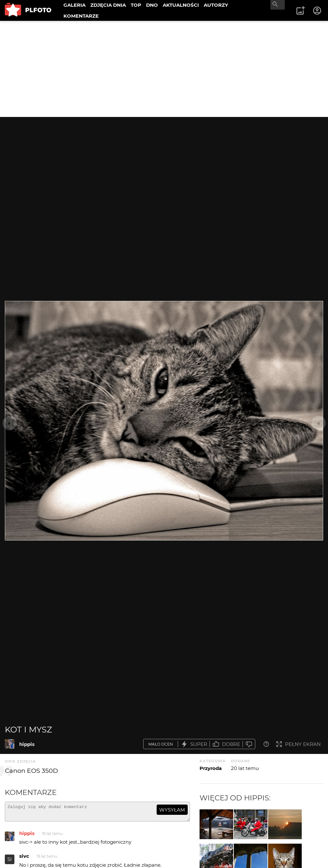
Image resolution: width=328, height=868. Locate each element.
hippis (27, 744)
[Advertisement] (164, 69)
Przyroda (211, 768)
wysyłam (172, 810)
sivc (24, 859)
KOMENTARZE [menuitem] (81, 16)
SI (10, 862)
